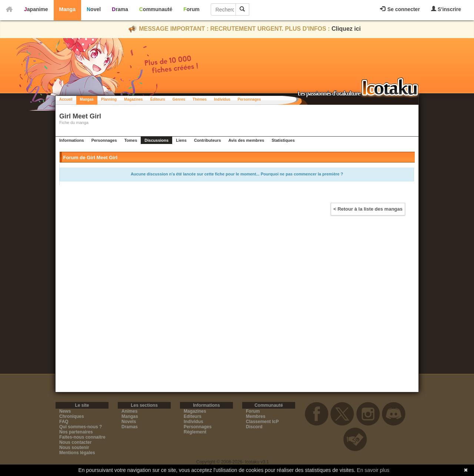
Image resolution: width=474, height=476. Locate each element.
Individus (222, 99)
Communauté (156, 9)
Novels (129, 422)
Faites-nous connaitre (82, 437)
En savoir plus (373, 470)
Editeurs (193, 416)
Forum (191, 9)
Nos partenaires (76, 432)
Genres (179, 99)
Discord (254, 427)
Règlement (195, 432)
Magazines (133, 99)
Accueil (66, 99)
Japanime (36, 9)
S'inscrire (446, 9)
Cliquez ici (346, 29)
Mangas (87, 99)
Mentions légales (77, 453)
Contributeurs (208, 140)
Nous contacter (75, 442)
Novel (94, 9)
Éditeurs (158, 99)
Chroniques (72, 416)
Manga (67, 9)
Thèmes (200, 99)
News (65, 411)
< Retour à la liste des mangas (368, 209)
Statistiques (283, 140)
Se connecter (400, 9)
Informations (72, 140)
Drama (120, 9)
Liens (181, 140)
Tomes (131, 140)
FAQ (64, 422)
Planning (109, 99)
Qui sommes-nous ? (81, 427)
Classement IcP (262, 422)
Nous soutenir (74, 447)
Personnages (249, 99)
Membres (256, 416)
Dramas (130, 427)
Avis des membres (246, 140)
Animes (129, 411)
